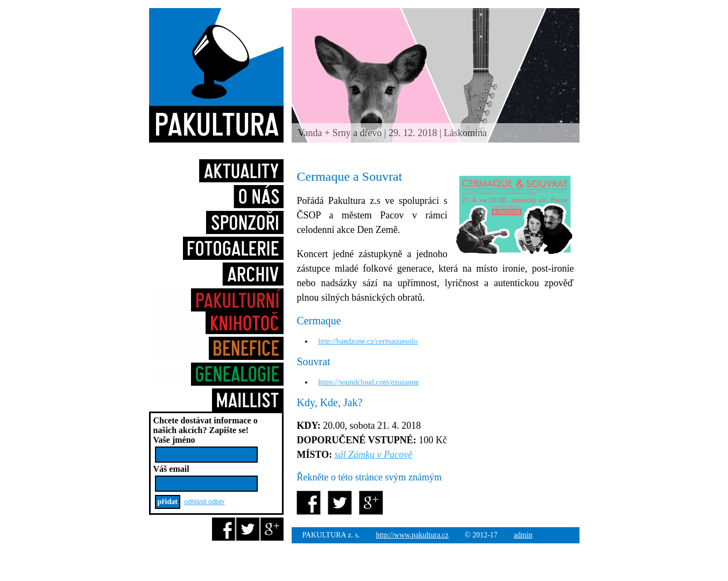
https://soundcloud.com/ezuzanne (369, 382)
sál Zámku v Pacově (373, 455)
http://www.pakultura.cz (412, 535)
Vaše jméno (174, 440)
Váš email (171, 469)
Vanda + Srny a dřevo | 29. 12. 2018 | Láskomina (393, 133)
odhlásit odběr (204, 502)
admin (523, 535)
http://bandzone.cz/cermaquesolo (368, 341)
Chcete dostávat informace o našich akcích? (206, 425)
